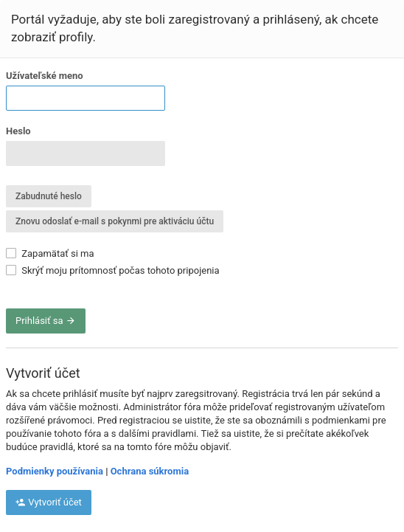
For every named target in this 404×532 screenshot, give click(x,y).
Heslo (18, 131)
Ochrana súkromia (150, 471)
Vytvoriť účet (49, 502)
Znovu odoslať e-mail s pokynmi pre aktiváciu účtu (115, 221)
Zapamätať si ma (50, 253)
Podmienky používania (55, 471)
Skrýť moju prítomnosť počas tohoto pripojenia (113, 270)
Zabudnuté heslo (49, 196)
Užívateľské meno (45, 76)
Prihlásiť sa (46, 321)
